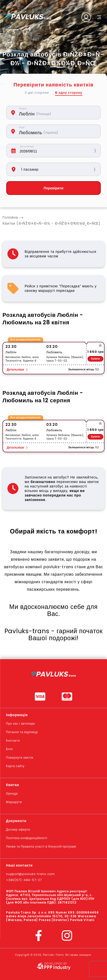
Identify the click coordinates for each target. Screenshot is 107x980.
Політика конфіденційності (27, 838)
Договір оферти (18, 829)
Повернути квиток (20, 757)
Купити (95, 359)
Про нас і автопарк (20, 724)
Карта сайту (15, 766)
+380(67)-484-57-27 (24, 880)
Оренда (12, 793)
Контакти (13, 740)
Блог (10, 749)
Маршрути (14, 802)
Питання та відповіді (22, 732)
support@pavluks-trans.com (30, 874)
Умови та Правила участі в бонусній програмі (41, 846)
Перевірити (53, 188)
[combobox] (57, 113)
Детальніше (15, 370)
